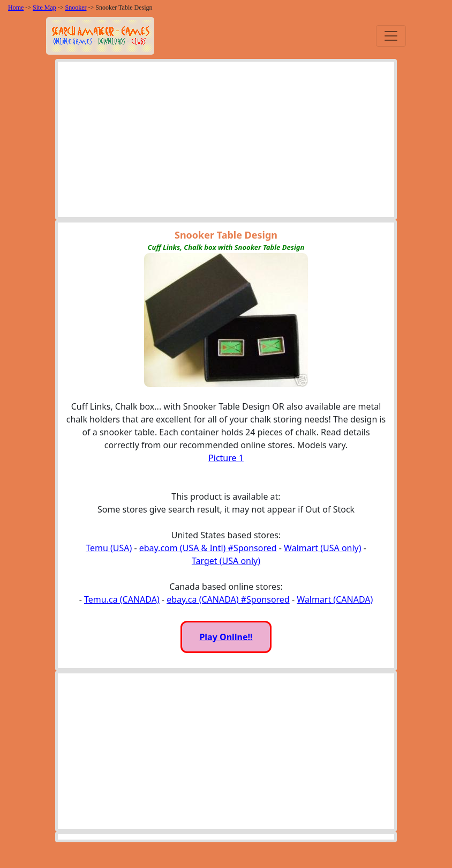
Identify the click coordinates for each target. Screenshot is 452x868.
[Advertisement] (226, 142)
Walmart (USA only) (322, 548)
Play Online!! (226, 637)
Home (16, 8)
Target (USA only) (226, 561)
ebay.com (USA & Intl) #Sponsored (208, 548)
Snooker (76, 8)
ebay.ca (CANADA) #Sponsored (228, 599)
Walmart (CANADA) (335, 599)
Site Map (44, 8)
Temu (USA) (109, 548)
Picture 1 (226, 458)
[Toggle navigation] (391, 36)
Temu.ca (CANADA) (122, 599)
